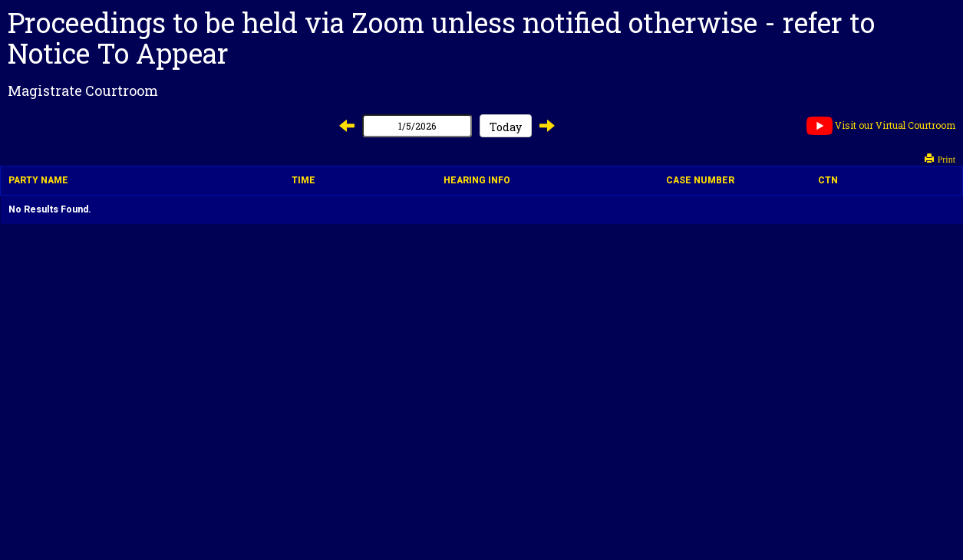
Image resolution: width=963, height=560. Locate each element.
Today (506, 127)
